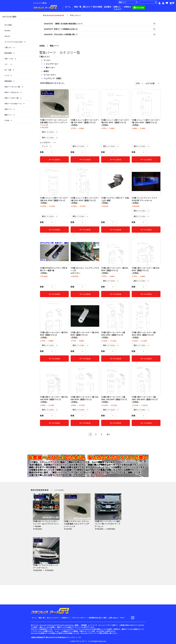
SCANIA (7, 31)
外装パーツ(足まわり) (13, 92)
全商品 (42, 46)
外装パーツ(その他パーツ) (14, 104)
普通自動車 (10, 81)
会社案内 (108, 7)
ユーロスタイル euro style (15, 42)
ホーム (68, 7)
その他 (8, 120)
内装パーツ (10, 109)
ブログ (122, 618)
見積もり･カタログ (117, 8)
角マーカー (50, 68)
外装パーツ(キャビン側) (14, 87)
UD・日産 (9, 70)
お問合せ (127, 7)
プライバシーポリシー (79, 618)
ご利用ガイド (65, 618)
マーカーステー (50, 75)
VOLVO (7, 36)
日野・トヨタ (10, 59)
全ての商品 (8, 25)
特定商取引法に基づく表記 (98, 618)
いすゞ (8, 64)
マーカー (47, 60)
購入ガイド (88, 7)
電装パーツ (10, 115)
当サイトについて (53, 618)
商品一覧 (78, 7)
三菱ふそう (10, 47)
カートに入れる (54, 160)
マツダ (8, 76)
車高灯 (46, 71)
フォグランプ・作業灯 (53, 78)
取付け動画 (98, 7)
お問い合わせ (113, 618)
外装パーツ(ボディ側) (13, 98)
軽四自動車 (10, 53)
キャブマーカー (52, 64)
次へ (109, 434)
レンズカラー (45, 143)
